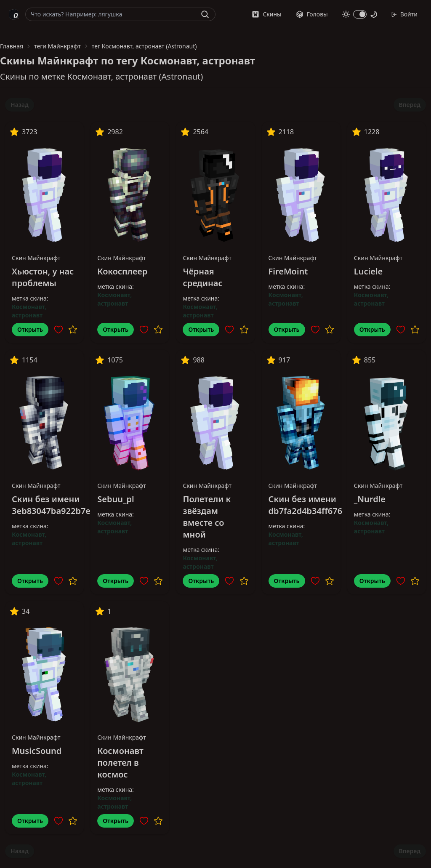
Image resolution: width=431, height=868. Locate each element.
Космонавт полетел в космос (120, 763)
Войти (404, 14)
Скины (266, 14)
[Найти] (205, 14)
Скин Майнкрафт (36, 258)
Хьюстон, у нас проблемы (43, 277)
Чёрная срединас (202, 277)
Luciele (368, 271)
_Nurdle (370, 499)
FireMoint (288, 271)
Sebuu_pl (116, 499)
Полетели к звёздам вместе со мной (207, 517)
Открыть (30, 329)
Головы (312, 14)
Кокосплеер (122, 271)
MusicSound (37, 751)
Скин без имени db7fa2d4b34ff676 (306, 505)
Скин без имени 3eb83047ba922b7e (51, 505)
